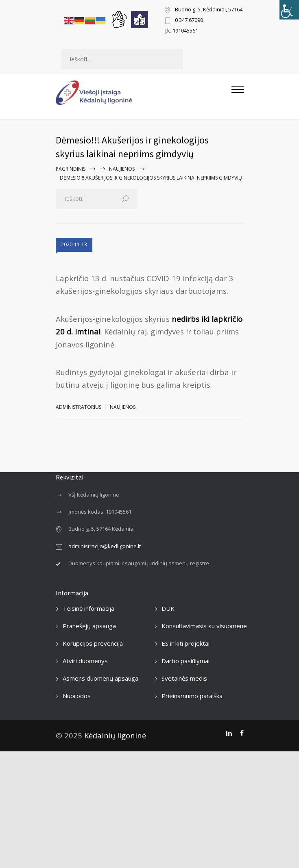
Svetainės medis (184, 678)
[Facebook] (242, 733)
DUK (168, 608)
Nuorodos (77, 696)
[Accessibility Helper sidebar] (289, 10)
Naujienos (122, 169)
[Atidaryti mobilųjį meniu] (238, 93)
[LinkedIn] (229, 733)
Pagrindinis (71, 169)
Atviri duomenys (85, 661)
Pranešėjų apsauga (89, 626)
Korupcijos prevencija (93, 643)
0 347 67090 (189, 21)
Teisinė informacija (88, 608)
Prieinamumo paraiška (192, 696)
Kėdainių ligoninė (115, 735)
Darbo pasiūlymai (186, 661)
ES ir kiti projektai (186, 643)
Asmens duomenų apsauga (100, 678)
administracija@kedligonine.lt (105, 546)
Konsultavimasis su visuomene (204, 626)
